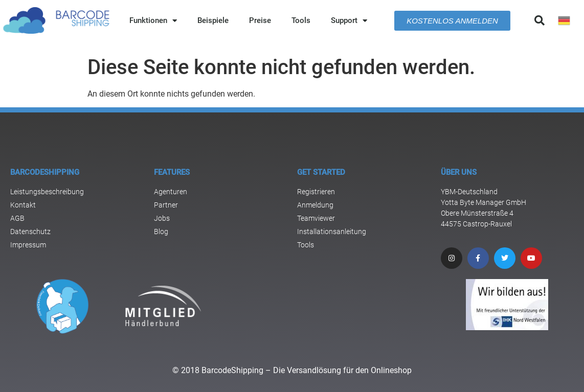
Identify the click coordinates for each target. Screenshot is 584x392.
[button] (540, 20)
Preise (260, 20)
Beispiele (213, 20)
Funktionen (153, 21)
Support (349, 21)
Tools (301, 20)
